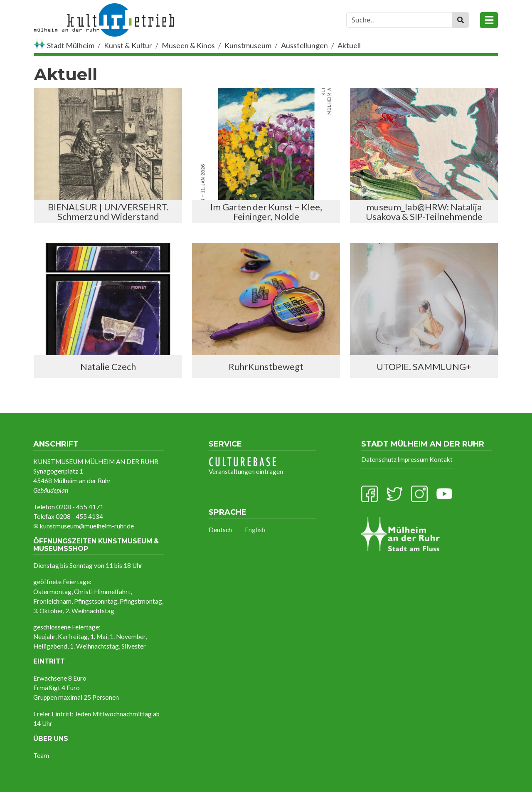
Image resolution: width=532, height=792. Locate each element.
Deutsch (220, 530)
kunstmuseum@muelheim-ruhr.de (87, 526)
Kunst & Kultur (128, 45)
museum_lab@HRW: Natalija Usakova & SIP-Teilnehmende (424, 212)
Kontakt (441, 459)
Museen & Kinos (188, 45)
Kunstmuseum (248, 45)
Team (41, 755)
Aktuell (349, 45)
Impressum (413, 459)
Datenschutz (379, 459)
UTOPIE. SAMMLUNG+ (424, 366)
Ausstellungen (304, 45)
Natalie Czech (108, 366)
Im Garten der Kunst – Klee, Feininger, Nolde (266, 212)
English (255, 530)
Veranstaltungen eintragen (246, 466)
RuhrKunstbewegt (266, 366)
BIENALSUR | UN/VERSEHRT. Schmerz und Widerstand (108, 212)
